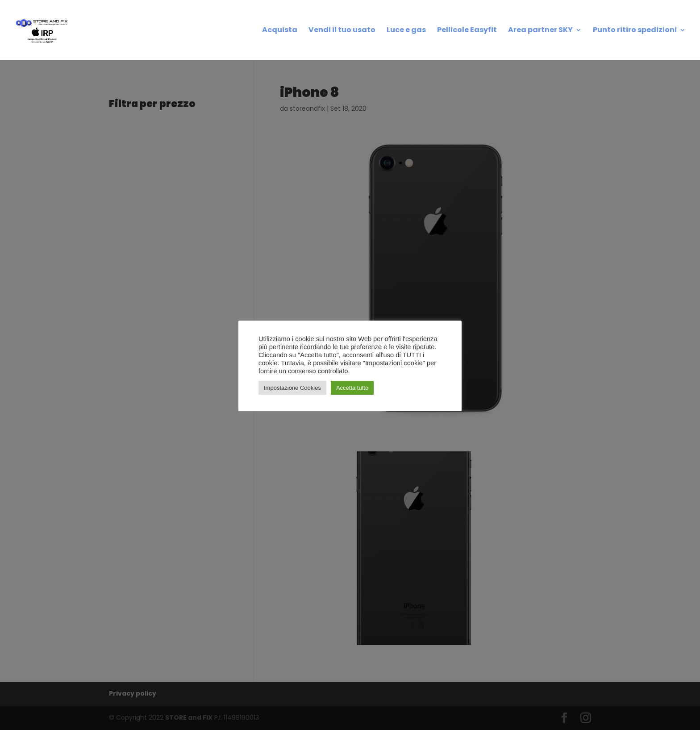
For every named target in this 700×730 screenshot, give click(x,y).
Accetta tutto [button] (352, 388)
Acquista (280, 31)
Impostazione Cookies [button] (292, 388)
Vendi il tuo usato (342, 31)
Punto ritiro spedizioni (635, 31)
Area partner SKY (540, 31)
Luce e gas (406, 31)
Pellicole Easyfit (467, 31)
